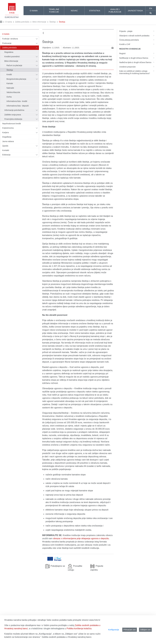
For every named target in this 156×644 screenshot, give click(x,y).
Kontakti (6, 150)
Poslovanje (7, 43)
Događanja (7, 137)
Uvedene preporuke (138, 67)
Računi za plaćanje (14, 65)
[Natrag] (43, 33)
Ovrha (9, 97)
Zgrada (5, 146)
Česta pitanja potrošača (138, 40)
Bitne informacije (39, 22)
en (151, 8)
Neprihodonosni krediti (12, 124)
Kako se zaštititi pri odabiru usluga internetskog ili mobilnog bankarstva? (138, 72)
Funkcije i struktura (10, 39)
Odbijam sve (145, 630)
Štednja (53, 22)
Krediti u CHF (138, 44)
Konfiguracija (114, 630)
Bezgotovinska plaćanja (16, 79)
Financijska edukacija (13, 119)
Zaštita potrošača (22, 22)
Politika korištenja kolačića (79, 629)
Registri (138, 53)
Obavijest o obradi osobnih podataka (138, 36)
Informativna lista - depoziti (18, 106)
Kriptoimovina (8, 128)
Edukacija (6, 155)
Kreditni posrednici (12, 57)
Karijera (6, 132)
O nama (9, 22)
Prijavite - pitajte (138, 31)
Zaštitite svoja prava (13, 115)
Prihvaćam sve (130, 630)
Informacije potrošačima (14, 110)
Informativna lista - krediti (17, 101)
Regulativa (9, 52)
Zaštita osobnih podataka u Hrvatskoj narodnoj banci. (67, 637)
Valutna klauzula (13, 92)
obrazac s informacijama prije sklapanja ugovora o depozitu (81, 538)
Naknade (10, 88)
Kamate (10, 83)
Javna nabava (8, 141)
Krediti (9, 74)
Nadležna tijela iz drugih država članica (138, 62)
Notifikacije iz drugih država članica (138, 58)
